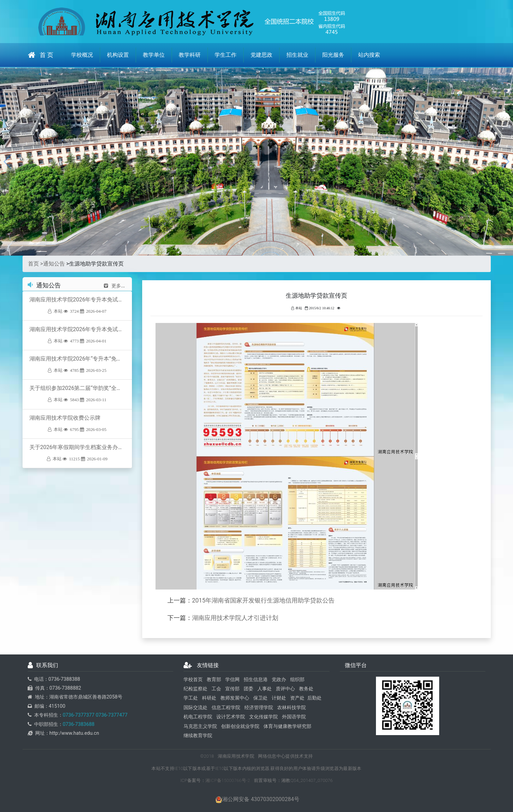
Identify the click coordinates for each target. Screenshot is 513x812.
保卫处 (260, 698)
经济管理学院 (259, 708)
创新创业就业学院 (240, 726)
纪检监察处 (195, 689)
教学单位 (154, 55)
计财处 (279, 698)
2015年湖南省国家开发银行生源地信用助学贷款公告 (264, 600)
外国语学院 (294, 717)
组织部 (297, 680)
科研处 (209, 698)
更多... (114, 286)
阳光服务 (333, 55)
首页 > (36, 264)
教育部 (214, 680)
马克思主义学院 (200, 726)
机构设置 (118, 55)
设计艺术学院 (231, 717)
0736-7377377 (79, 715)
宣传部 (232, 689)
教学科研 (190, 55)
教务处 (306, 689)
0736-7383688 (79, 724)
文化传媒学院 (264, 717)
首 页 (41, 55)
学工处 (191, 698)
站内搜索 (369, 55)
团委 (248, 689)
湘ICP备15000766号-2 (228, 780)
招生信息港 (256, 680)
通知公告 (54, 264)
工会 (216, 689)
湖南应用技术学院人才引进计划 (235, 618)
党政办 (279, 680)
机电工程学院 (198, 717)
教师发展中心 (235, 698)
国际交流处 (195, 708)
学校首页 (193, 680)
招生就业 (297, 55)
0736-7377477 (111, 715)
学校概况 (82, 55)
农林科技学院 (292, 708)
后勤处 (314, 698)
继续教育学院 (198, 736)
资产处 (297, 698)
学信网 (232, 680)
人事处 (265, 689)
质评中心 (285, 689)
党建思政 (261, 55)
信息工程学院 (226, 708)
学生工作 (226, 55)
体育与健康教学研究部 (287, 726)
